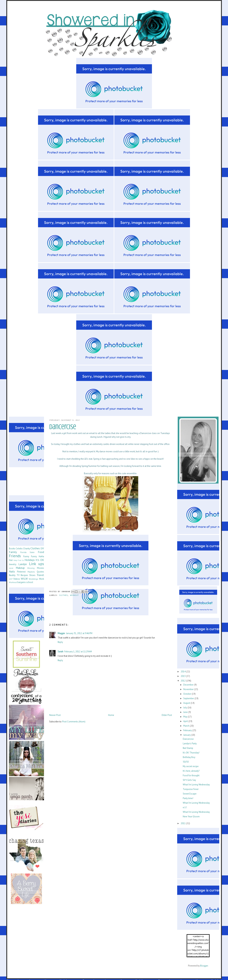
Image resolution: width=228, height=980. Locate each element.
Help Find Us (19, 560)
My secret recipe (191, 766)
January (187, 735)
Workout (74, 595)
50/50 (186, 762)
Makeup (20, 568)
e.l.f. (185, 807)
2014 (183, 672)
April (186, 721)
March (187, 726)
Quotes (40, 572)
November (189, 689)
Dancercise (188, 739)
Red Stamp (188, 748)
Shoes (32, 575)
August (187, 703)
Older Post (167, 715)
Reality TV (14, 575)
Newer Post (55, 715)
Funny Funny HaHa (34, 556)
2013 (183, 676)
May (186, 717)
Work (42, 579)
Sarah (60, 652)
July (185, 708)
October (188, 694)
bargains (22, 582)
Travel (40, 575)
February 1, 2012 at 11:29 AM (78, 652)
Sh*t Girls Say (189, 780)
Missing (31, 568)
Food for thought (191, 775)
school (30, 582)
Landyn (23, 564)
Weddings (33, 579)
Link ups (37, 564)
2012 (183, 681)
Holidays (30, 560)
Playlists (31, 572)
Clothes (63, 595)
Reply (60, 642)
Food (41, 552)
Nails (12, 571)
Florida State (27, 552)
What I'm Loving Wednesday (196, 785)
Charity (27, 549)
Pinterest (21, 572)
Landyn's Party (190, 744)
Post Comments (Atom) (74, 722)
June (186, 712)
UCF (11, 579)
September (189, 698)
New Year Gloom (191, 817)
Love (11, 568)
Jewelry (13, 564)
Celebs (19, 549)
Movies (40, 568)
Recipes (24, 575)
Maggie (61, 633)
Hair (11, 560)
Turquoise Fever (191, 789)
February (188, 730)
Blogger (204, 966)
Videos (17, 579)
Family (13, 552)
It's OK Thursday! (191, 753)
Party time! (188, 798)
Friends (15, 556)
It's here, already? (191, 771)
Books (12, 549)
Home (111, 715)
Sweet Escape (190, 794)
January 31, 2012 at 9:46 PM (79, 633)
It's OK (40, 560)
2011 (183, 823)
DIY (42, 549)
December (189, 685)
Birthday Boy (189, 757)
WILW (24, 579)
